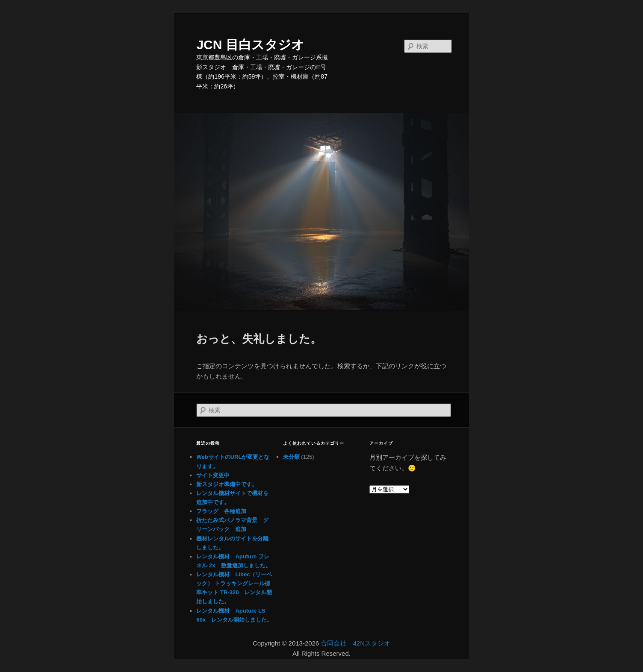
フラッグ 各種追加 (221, 511)
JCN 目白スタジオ (250, 45)
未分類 (291, 457)
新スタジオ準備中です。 (227, 484)
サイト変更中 (213, 475)
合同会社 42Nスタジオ (355, 643)
